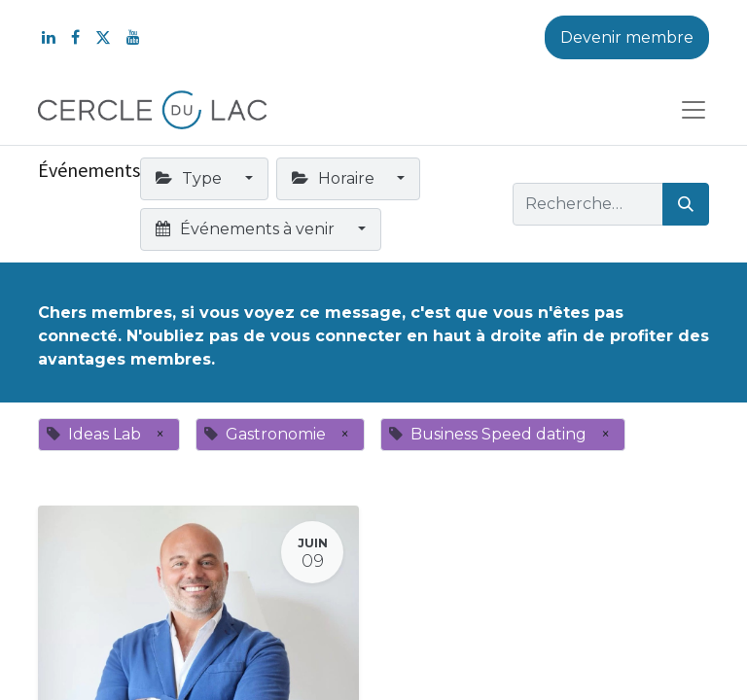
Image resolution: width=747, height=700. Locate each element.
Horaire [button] (335, 178)
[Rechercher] (686, 204)
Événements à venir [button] (247, 229)
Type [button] (191, 178)
